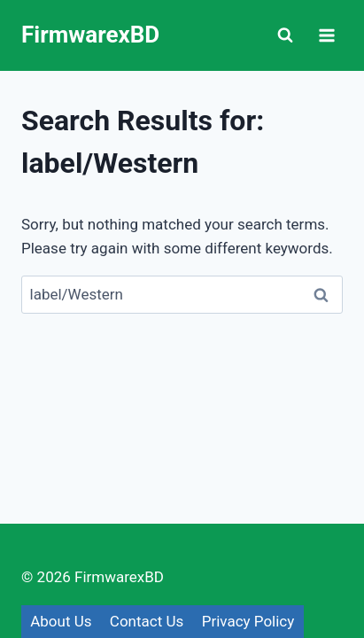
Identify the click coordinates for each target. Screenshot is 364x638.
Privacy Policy (248, 621)
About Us (61, 621)
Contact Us (147, 621)
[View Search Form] (285, 35)
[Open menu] (326, 35)
